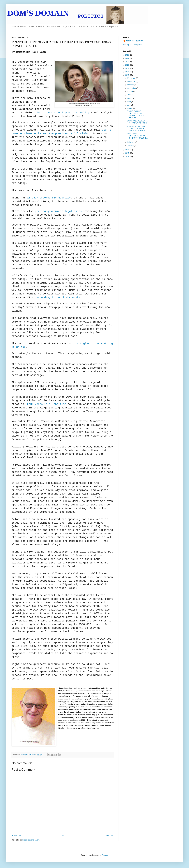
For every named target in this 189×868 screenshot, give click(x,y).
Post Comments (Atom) (31, 840)
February (131, 142)
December (132, 78)
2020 (128, 65)
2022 (128, 58)
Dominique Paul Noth (134, 41)
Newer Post (17, 836)
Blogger (105, 855)
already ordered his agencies (49, 198)
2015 (128, 153)
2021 (128, 62)
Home (63, 836)
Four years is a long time (47, 404)
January (131, 146)
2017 (128, 75)
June (129, 98)
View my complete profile (132, 45)
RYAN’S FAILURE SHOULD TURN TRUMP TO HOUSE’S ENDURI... (137, 114)
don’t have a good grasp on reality (63, 113)
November (132, 81)
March (130, 108)
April (129, 105)
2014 (128, 157)
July (129, 95)
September (132, 88)
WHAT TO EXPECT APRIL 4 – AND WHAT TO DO (137, 122)
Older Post (109, 836)
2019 (128, 68)
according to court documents (58, 297)
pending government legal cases (58, 211)
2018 (128, 72)
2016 (128, 150)
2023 (128, 55)
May (129, 102)
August (130, 92)
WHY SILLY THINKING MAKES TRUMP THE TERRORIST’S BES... (136, 128)
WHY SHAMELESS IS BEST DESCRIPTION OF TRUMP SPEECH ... (137, 136)
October (131, 85)
